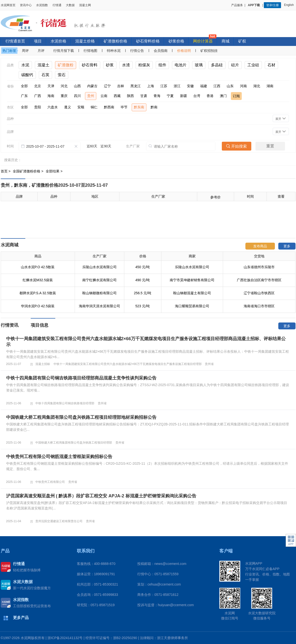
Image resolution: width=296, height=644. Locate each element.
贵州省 (209, 364)
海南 (51, 96)
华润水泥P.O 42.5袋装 (38, 306)
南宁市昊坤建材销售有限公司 (192, 280)
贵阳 (38, 107)
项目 (38, 41)
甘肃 (144, 96)
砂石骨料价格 (148, 41)
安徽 (190, 86)
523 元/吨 (143, 306)
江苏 (164, 86)
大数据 (70, 5)
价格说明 (184, 51)
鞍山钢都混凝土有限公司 (192, 293)
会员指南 (161, 51)
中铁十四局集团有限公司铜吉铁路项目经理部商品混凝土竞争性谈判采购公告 (81, 378)
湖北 (257, 86)
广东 (24, 96)
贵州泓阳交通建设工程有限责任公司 (59, 521)
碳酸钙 (27, 75)
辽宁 (107, 86)
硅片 (235, 65)
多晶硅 (217, 65)
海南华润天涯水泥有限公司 (99, 306)
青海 (157, 96)
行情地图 (90, 51)
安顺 (81, 107)
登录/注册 (273, 5)
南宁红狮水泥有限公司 (99, 280)
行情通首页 (15, 41)
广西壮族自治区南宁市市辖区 (259, 280)
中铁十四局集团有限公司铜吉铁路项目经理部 (65, 403)
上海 (151, 86)
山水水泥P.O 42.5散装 (38, 267)
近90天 (106, 146)
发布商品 (260, 246)
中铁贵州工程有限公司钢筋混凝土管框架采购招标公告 (59, 457)
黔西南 (109, 107)
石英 (45, 75)
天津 (51, 86)
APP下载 (254, 5)
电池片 (181, 65)
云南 (104, 96)
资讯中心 (26, 5)
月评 (41, 51)
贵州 (91, 96)
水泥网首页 (8, 5)
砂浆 (110, 65)
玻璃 (199, 65)
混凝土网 (85, 5)
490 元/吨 (143, 280)
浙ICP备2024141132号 (65, 638)
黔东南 (139, 107)
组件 (162, 65)
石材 (271, 65)
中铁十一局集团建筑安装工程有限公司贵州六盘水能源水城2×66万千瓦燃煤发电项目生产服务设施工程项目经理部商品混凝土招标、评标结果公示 (146, 342)
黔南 (154, 107)
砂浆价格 (176, 41)
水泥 (25, 65)
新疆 (183, 96)
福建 (204, 86)
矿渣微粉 (66, 65)
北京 (38, 86)
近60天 (92, 146)
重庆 (64, 96)
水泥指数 (42, 5)
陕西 (130, 96)
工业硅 (253, 65)
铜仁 (94, 107)
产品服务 (237, 5)
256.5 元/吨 (143, 293)
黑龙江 (136, 86)
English (290, 5)
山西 (77, 86)
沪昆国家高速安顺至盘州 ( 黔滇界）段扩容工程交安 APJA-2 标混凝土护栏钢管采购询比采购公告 (101, 496)
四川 (77, 96)
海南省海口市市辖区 (259, 306)
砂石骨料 (90, 65)
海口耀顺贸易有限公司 (192, 306)
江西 (217, 86)
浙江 (177, 86)
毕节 (124, 107)
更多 (287, 246)
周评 (25, 51)
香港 (210, 96)
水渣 (126, 65)
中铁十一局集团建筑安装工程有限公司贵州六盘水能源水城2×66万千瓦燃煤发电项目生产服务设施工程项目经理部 (128, 364)
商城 (226, 41)
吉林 (121, 86)
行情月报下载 (64, 51)
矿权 (242, 41)
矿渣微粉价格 (115, 41)
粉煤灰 (144, 65)
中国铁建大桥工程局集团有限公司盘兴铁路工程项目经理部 (74, 443)
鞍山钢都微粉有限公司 (99, 293)
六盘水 (53, 107)
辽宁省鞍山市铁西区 (259, 293)
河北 (64, 86)
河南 (243, 86)
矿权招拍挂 (209, 51)
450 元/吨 (143, 267)
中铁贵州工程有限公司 (50, 482)
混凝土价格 (85, 41)
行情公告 (137, 51)
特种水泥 (114, 51)
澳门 (223, 96)
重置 (270, 146)
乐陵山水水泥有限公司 (99, 267)
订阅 (236, 96)
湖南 (270, 86)
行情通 (57, 5)
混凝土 (43, 65)
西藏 (117, 96)
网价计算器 (203, 41)
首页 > (6, 171)
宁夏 (170, 96)
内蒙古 (92, 86)
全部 (24, 86)
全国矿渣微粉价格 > (28, 171)
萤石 (62, 75)
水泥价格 (58, 41)
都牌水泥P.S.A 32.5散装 (38, 293)
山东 (230, 86)
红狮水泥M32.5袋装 (38, 280)
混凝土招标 (43, 364)
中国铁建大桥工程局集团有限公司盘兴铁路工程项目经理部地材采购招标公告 (81, 417)
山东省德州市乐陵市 (259, 267)
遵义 (68, 107)
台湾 (197, 96)
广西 (38, 96)
